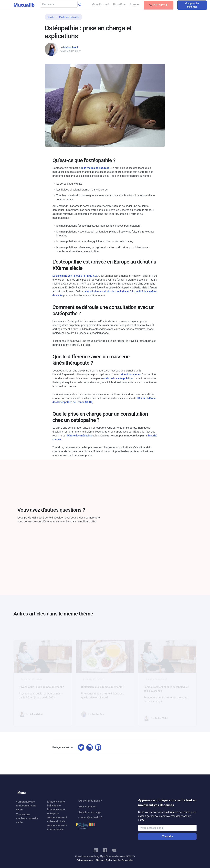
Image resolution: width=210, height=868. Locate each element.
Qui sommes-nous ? (90, 801)
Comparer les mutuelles (192, 5)
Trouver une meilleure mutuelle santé (27, 818)
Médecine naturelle (69, 17)
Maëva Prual (70, 48)
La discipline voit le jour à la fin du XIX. (75, 276)
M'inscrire (167, 836)
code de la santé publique (119, 378)
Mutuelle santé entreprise (56, 811)
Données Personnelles (123, 860)
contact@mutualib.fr (90, 817)
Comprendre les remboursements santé (26, 806)
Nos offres (119, 5)
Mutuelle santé (100, 5)
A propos (135, 5)
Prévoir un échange (90, 812)
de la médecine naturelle (95, 168)
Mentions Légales (104, 860)
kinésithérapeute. (131, 375)
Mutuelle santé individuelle (56, 804)
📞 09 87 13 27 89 (159, 5)
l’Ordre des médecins (80, 436)
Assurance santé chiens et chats (57, 819)
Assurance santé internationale (57, 827)
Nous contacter (87, 807)
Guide (51, 17)
